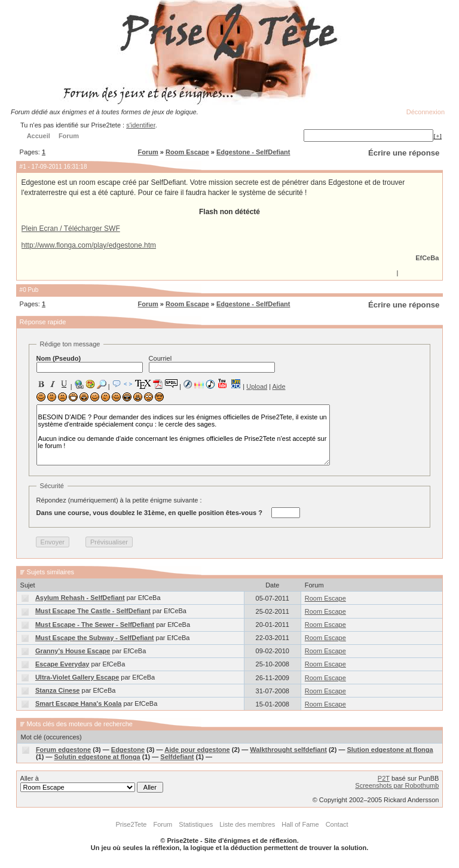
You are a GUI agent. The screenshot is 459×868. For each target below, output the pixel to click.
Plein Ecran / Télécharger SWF (71, 229)
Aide (279, 386)
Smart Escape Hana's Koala (78, 703)
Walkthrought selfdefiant (288, 750)
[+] (437, 136)
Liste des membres (247, 824)
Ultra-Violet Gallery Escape (77, 677)
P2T (384, 778)
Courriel (212, 364)
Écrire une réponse (404, 153)
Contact (337, 824)
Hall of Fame (300, 824)
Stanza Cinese (58, 690)
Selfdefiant (177, 757)
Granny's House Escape (73, 651)
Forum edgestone (63, 750)
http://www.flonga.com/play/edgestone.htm (89, 245)
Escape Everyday (62, 664)
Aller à (92, 784)
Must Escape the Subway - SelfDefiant (95, 638)
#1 (23, 167)
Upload (257, 386)
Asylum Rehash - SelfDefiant (80, 598)
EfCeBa (427, 258)
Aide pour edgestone (197, 750)
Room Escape (187, 152)
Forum (148, 152)
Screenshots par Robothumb (397, 785)
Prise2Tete (131, 824)
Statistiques (196, 824)
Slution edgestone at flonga (390, 750)
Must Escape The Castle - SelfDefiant (93, 611)
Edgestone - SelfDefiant (253, 152)
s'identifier (141, 125)
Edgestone (128, 750)
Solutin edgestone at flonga (97, 757)
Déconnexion (426, 112)
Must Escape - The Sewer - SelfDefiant (95, 625)
